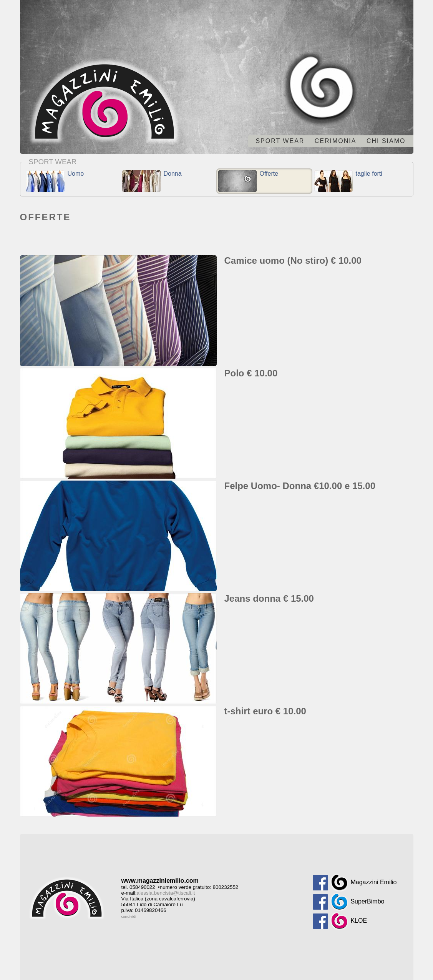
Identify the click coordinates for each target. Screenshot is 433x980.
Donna (152, 181)
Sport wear (280, 141)
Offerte (248, 181)
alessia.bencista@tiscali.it (166, 893)
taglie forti (348, 181)
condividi (129, 916)
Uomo (55, 181)
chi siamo (386, 141)
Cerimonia (336, 141)
